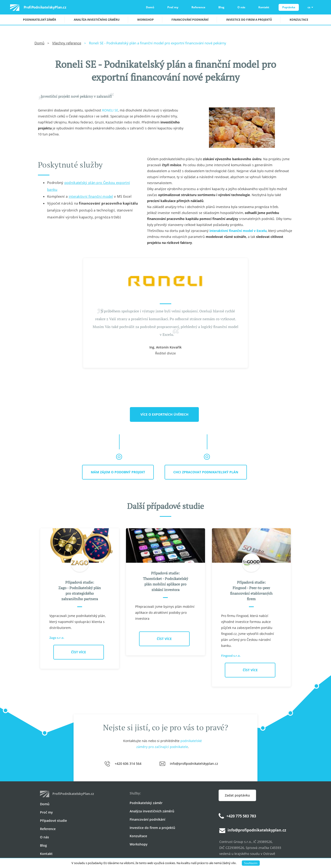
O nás (241, 7)
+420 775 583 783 (241, 816)
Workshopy (139, 844)
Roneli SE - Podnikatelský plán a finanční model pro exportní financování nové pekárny (158, 43)
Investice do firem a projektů (249, 20)
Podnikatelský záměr (40, 20)
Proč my (173, 7)
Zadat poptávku (237, 795)
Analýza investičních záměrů (152, 811)
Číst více (78, 652)
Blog (221, 7)
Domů (150, 7)
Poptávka (289, 7)
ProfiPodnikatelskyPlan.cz (33, 8)
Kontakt (264, 7)
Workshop (146, 20)
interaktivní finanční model (91, 196)
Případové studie (53, 821)
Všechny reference (67, 43)
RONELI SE (110, 110)
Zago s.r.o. (57, 638)
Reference (198, 7)
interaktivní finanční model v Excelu (238, 231)
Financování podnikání (190, 20)
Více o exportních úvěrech (164, 414)
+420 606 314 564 (128, 764)
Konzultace (299, 20)
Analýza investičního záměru (97, 20)
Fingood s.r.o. (231, 656)
